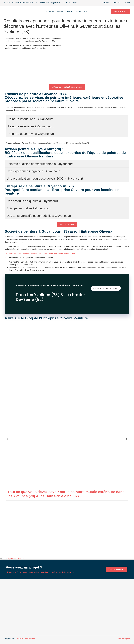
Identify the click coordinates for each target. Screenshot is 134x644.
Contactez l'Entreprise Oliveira (105, 289)
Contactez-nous (116, 569)
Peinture (58, 11)
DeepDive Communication (26, 639)
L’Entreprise (47, 11)
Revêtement (70, 11)
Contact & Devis (120, 12)
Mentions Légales (124, 639)
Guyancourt (12, 559)
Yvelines (20, 559)
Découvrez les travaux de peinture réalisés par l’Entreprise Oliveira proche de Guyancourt (40, 253)
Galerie (81, 11)
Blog (90, 11)
